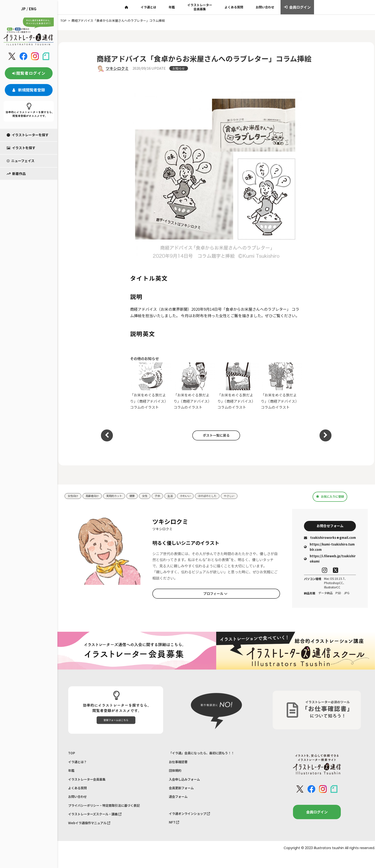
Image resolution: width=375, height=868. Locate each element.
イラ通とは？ (79, 765)
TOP (72, 755)
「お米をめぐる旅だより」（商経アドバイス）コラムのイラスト (151, 386)
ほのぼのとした (222, 496)
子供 (167, 496)
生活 (181, 496)
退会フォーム (180, 805)
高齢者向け (95, 496)
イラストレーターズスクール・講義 (99, 825)
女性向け (74, 496)
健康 (140, 496)
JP (23, 9)
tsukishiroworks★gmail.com (330, 539)
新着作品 (16, 174)
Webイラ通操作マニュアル (92, 835)
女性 (153, 496)
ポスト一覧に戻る (214, 435)
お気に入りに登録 (330, 496)
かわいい (197, 496)
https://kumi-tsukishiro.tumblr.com (329, 549)
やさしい (246, 496)
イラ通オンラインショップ (193, 823)
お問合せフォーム (330, 527)
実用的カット (120, 496)
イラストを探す (21, 148)
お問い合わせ (265, 7)
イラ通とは (148, 7)
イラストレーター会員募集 (200, 7)
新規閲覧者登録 (29, 90)
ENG (33, 9)
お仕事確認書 (180, 765)
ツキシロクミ (117, 68)
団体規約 (176, 775)
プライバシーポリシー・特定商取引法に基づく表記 (109, 815)
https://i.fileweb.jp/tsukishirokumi (330, 561)
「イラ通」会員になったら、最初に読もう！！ (207, 755)
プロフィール (215, 594)
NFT (175, 833)
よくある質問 (234, 7)
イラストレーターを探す (28, 135)
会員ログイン (297, 7)
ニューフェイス (21, 161)
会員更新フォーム (183, 795)
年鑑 (172, 7)
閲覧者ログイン (29, 73)
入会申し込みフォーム (187, 785)
